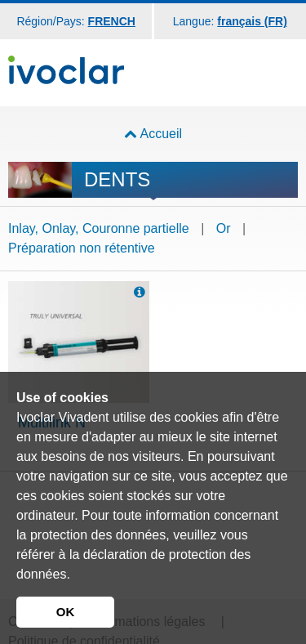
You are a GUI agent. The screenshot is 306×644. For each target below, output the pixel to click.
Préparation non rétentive (82, 248)
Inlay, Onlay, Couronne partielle (99, 228)
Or (224, 228)
